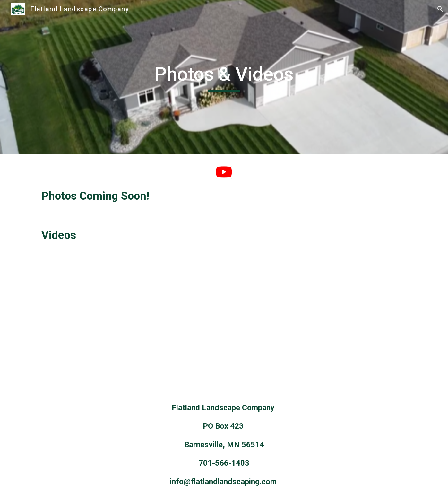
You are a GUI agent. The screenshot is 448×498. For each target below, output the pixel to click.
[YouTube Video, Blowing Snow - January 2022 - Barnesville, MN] (129, 323)
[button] (440, 9)
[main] (224, 77)
